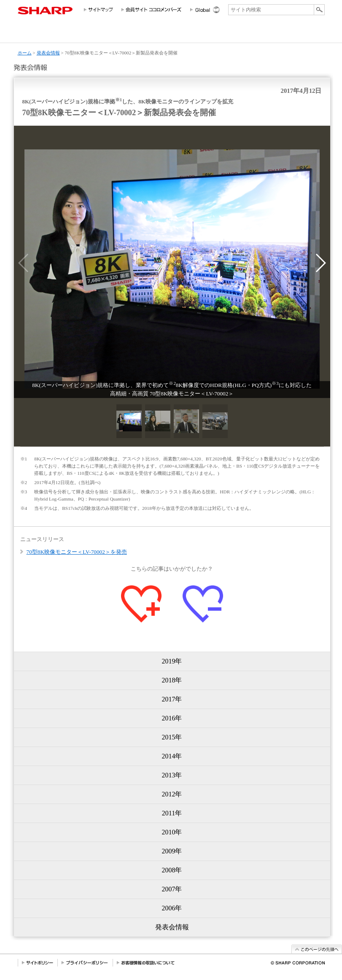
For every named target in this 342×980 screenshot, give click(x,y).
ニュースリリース (266, 33)
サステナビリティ (196, 33)
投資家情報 (155, 33)
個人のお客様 (71, 33)
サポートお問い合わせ (303, 33)
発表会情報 (48, 53)
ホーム (25, 53)
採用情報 (234, 33)
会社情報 (34, 33)
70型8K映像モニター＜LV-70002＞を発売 (77, 552)
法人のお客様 (115, 33)
